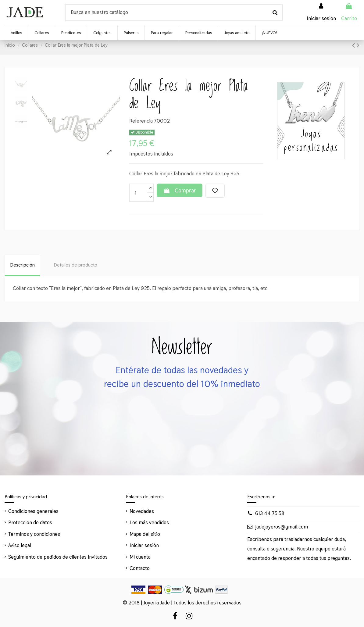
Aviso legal (20, 545)
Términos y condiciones (34, 534)
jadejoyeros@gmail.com (282, 527)
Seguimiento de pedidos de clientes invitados (58, 557)
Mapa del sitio (145, 534)
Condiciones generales (33, 511)
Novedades (142, 511)
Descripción (22, 265)
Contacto (140, 568)
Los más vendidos (149, 522)
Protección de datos (30, 522)
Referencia (141, 121)
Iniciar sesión (144, 545)
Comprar (179, 190)
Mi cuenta (140, 557)
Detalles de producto (75, 265)
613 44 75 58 (270, 513)
